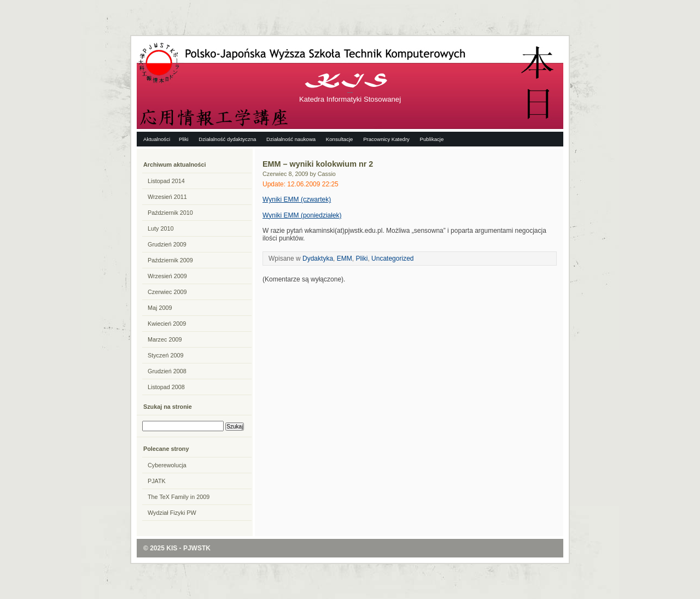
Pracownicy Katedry (386, 139)
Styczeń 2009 (165, 355)
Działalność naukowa (291, 139)
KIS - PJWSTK (188, 548)
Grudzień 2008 (167, 371)
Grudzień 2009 (167, 244)
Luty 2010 (161, 228)
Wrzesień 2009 (167, 276)
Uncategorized (392, 259)
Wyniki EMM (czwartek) (297, 199)
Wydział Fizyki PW (172, 513)
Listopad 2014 (166, 181)
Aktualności (157, 139)
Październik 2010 (170, 213)
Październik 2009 (170, 260)
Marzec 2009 (165, 339)
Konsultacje (340, 139)
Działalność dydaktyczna (227, 139)
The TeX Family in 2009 (179, 497)
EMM (345, 259)
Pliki (184, 139)
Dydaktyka (318, 259)
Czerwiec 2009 (167, 292)
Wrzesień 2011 (167, 197)
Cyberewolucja (167, 465)
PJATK (157, 481)
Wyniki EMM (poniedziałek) (302, 215)
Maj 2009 (160, 308)
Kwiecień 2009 (167, 324)
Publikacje (432, 139)
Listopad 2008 (166, 387)
